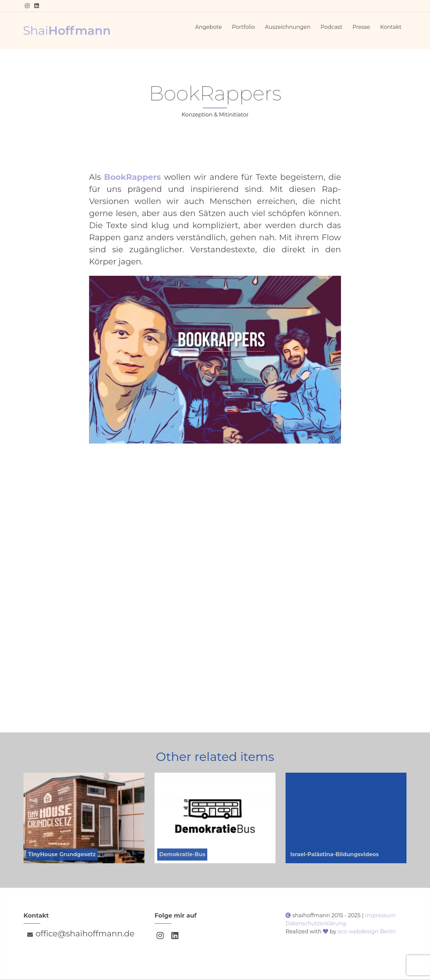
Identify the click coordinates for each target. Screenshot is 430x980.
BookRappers (133, 177)
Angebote (209, 27)
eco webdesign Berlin (367, 932)
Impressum (380, 915)
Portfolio (243, 27)
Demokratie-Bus (182, 854)
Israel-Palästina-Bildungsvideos (335, 854)
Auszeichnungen (288, 27)
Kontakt (391, 27)
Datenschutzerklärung (316, 923)
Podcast (331, 27)
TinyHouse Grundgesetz (62, 854)
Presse (361, 27)
